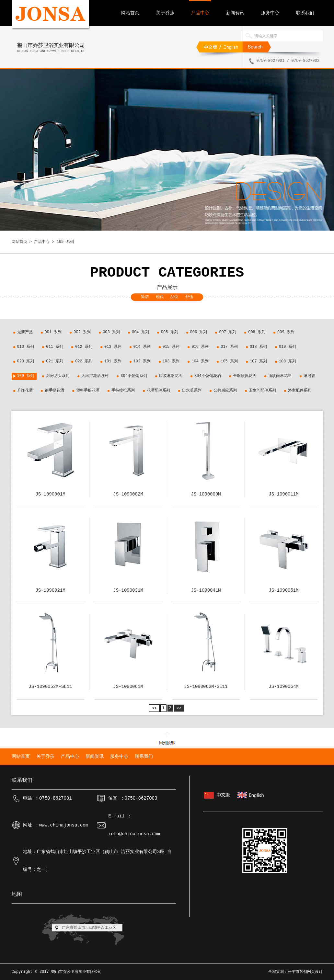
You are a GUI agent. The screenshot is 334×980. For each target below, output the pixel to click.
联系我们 (305, 13)
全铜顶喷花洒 (245, 376)
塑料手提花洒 (88, 391)
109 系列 (26, 376)
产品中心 (200, 13)
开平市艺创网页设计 (305, 972)
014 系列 (142, 347)
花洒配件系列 (158, 391)
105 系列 (229, 361)
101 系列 (113, 361)
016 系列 (200, 347)
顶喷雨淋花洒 (280, 376)
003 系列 (111, 332)
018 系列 (258, 347)
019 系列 (288, 347)
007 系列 (228, 332)
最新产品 (25, 332)
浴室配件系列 (300, 391)
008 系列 (257, 332)
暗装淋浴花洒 (171, 376)
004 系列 (140, 332)
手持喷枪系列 (123, 391)
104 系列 (200, 361)
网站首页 (130, 13)
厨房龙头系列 (58, 376)
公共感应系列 (225, 391)
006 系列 (199, 332)
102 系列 (142, 361)
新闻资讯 (235, 13)
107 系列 (258, 361)
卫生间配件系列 (262, 391)
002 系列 (82, 332)
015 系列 (171, 347)
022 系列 (84, 361)
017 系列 (229, 347)
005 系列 (170, 332)
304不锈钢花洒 (208, 376)
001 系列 (53, 332)
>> (179, 708)
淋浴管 (309, 376)
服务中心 (270, 13)
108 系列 (288, 361)
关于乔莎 (165, 13)
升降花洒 (25, 391)
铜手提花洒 (54, 391)
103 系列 (171, 361)
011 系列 (55, 347)
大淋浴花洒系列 (95, 376)
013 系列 (113, 347)
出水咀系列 (192, 391)
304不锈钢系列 (134, 376)
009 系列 (286, 332)
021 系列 (55, 361)
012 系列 (84, 347)
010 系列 (26, 347)
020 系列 (26, 361)
